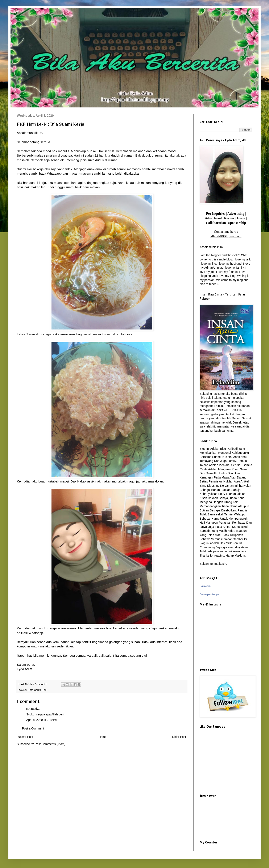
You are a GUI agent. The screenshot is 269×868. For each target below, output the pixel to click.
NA (28, 709)
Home (102, 737)
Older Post (179, 737)
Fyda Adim (205, 586)
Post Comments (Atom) (50, 744)
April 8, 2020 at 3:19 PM (42, 720)
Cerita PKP (41, 690)
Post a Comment (33, 728)
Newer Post (25, 737)
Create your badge (209, 594)
